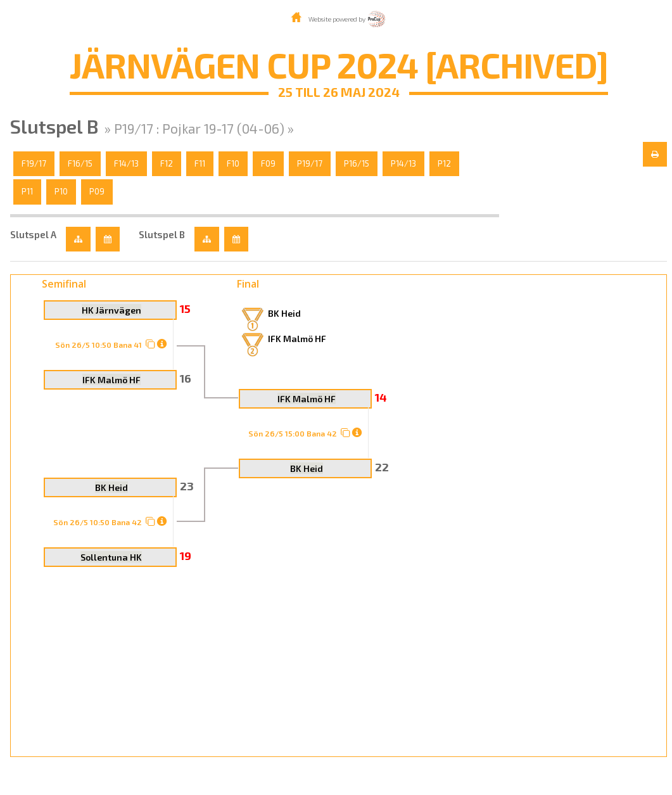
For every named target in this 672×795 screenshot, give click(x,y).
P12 (444, 163)
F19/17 (34, 163)
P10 (61, 191)
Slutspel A (33, 234)
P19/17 (310, 163)
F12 (167, 163)
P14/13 (403, 163)
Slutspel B (162, 234)
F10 (233, 163)
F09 (268, 163)
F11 (200, 163)
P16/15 (357, 163)
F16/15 (80, 163)
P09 (97, 191)
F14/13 (126, 163)
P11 (27, 191)
